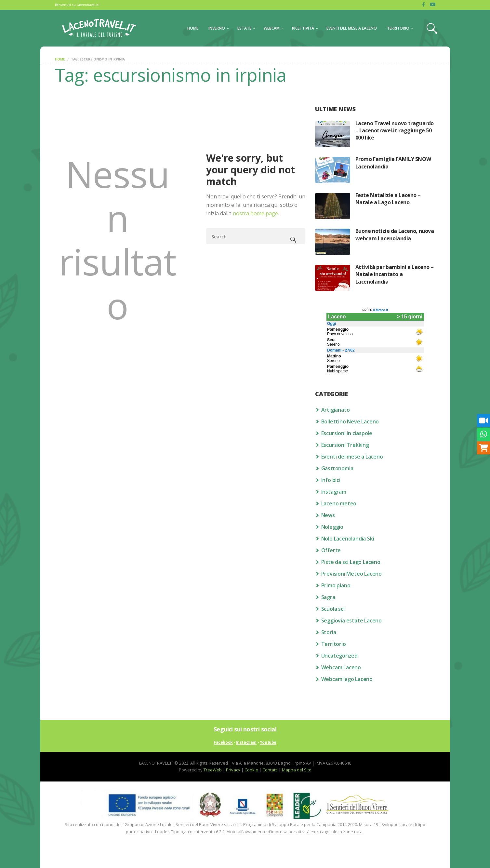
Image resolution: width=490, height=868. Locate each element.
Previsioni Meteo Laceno (351, 574)
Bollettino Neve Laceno (350, 421)
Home (60, 59)
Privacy (233, 770)
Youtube (268, 743)
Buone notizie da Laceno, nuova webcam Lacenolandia (395, 234)
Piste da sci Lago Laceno (351, 562)
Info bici (331, 480)
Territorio (334, 644)
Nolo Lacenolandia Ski (348, 539)
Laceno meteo (339, 503)
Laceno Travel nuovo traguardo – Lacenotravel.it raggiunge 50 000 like (395, 131)
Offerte (331, 550)
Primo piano (336, 585)
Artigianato (336, 410)
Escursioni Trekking (345, 445)
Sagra (328, 597)
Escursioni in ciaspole (347, 433)
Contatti (270, 770)
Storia (329, 632)
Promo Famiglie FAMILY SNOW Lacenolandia (393, 163)
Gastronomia (337, 468)
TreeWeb (213, 770)
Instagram (334, 492)
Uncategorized (339, 656)
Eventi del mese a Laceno (352, 457)
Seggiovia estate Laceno (351, 621)
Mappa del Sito (297, 770)
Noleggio (332, 527)
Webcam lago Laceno (347, 679)
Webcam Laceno (341, 667)
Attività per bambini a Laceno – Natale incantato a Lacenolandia (395, 274)
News (328, 515)
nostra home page (255, 213)
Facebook (223, 743)
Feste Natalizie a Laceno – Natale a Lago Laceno (388, 199)
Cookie (251, 770)
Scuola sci (333, 609)
